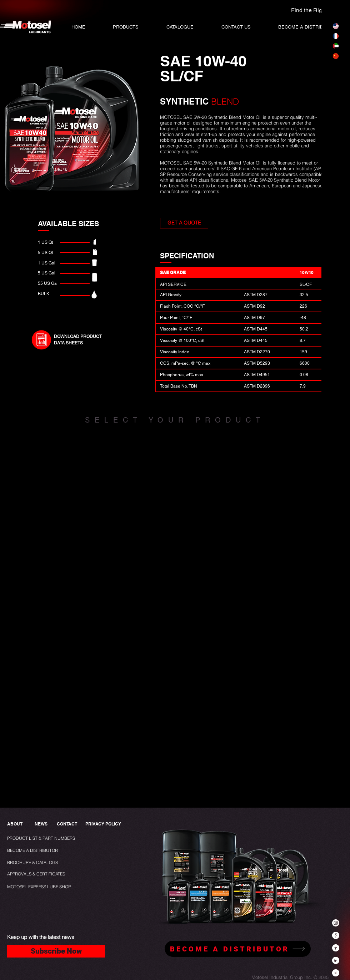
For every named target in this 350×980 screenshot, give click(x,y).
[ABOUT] (15, 824)
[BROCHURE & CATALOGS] (36, 863)
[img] (78, 498)
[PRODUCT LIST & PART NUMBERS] (53, 838)
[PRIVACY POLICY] (105, 824)
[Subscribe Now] (56, 951)
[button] (180, 27)
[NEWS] (41, 824)
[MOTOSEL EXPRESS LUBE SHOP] (55, 887)
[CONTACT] (67, 824)
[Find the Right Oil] (303, 10)
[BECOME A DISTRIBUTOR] (34, 851)
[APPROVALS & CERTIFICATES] (37, 874)
